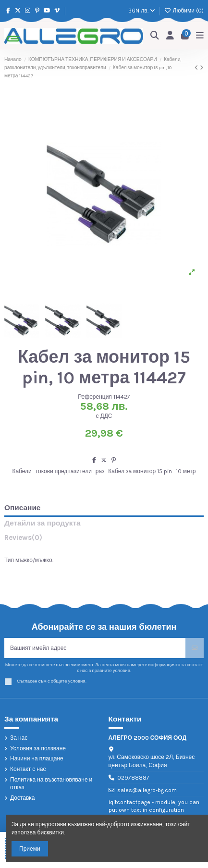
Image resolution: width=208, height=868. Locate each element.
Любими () (184, 11)
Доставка (23, 798)
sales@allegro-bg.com (147, 790)
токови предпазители (64, 471)
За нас (19, 738)
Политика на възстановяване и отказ (51, 784)
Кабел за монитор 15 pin (140, 471)
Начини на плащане (37, 758)
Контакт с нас (28, 769)
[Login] (170, 36)
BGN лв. (141, 11)
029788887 (133, 778)
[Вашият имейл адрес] (95, 648)
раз (100, 471)
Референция (95, 397)
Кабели (22, 471)
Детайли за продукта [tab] (43, 523)
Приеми (30, 849)
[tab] (104, 540)
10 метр (186, 471)
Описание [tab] (22, 508)
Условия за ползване (38, 748)
